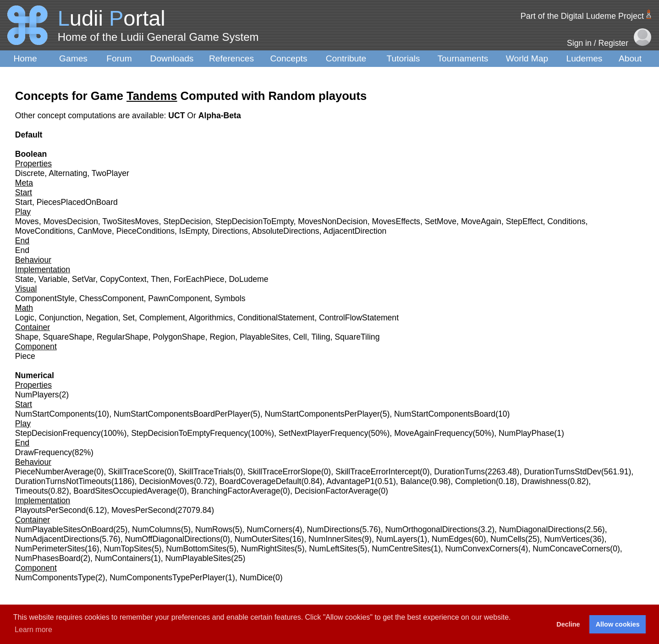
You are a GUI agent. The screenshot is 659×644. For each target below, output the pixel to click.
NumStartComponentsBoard (445, 414)
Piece (25, 356)
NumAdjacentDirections (57, 539)
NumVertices (567, 539)
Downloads (172, 58)
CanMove (95, 231)
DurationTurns (459, 472)
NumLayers (397, 539)
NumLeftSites (333, 549)
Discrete (30, 173)
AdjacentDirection (355, 231)
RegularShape (123, 337)
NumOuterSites (262, 539)
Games (73, 58)
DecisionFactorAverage (337, 491)
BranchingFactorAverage (236, 491)
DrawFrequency (44, 452)
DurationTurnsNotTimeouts (63, 481)
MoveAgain (481, 221)
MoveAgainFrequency (433, 433)
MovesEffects (396, 221)
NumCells (508, 539)
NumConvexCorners (482, 549)
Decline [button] (568, 624)
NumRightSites (268, 549)
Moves (27, 221)
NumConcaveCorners (571, 549)
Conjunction (60, 318)
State (25, 279)
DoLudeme (248, 279)
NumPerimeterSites (50, 549)
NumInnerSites (335, 539)
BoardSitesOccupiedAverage (125, 491)
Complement (162, 318)
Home (25, 58)
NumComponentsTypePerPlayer (167, 578)
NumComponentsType (55, 578)
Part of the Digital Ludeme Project (582, 16)
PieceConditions (146, 231)
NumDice (256, 578)
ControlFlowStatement (359, 318)
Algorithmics (211, 318)
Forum (119, 58)
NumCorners (269, 529)
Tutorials (404, 58)
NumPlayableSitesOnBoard (64, 529)
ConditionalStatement (276, 318)
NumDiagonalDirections (541, 529)
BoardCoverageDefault (260, 481)
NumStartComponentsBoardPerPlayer (182, 414)
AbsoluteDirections (286, 231)
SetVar (84, 279)
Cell (300, 337)
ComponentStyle (45, 298)
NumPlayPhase (526, 433)
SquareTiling (357, 337)
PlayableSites (264, 337)
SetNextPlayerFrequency (324, 433)
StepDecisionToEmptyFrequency (189, 433)
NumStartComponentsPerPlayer (322, 414)
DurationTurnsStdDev (563, 472)
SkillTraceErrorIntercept (378, 472)
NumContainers (123, 558)
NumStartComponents (55, 414)
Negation (102, 318)
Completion (475, 481)
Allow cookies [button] (618, 624)
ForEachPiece (199, 279)
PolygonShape (179, 337)
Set (129, 318)
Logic (25, 318)
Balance (415, 481)
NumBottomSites (196, 549)
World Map (527, 58)
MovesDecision (70, 221)
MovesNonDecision (333, 221)
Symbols (230, 298)
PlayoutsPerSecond (51, 510)
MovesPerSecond (143, 510)
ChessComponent (112, 298)
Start (24, 202)
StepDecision (187, 221)
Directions (230, 231)
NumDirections (333, 529)
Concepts (288, 58)
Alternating (68, 173)
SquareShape (67, 337)
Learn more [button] (33, 630)
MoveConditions (44, 231)
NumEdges (452, 539)
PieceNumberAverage (55, 472)
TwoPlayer (110, 173)
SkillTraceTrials (206, 472)
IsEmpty (193, 231)
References (231, 58)
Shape (27, 337)
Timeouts (32, 491)
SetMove (441, 221)
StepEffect (524, 221)
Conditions (566, 221)
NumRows (214, 529)
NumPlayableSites (198, 558)
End (22, 250)
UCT (178, 116)
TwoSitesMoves (130, 221)
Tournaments (463, 58)
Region (222, 337)
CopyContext (123, 279)
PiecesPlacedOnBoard (77, 202)
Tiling (321, 337)
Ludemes (585, 58)
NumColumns (157, 529)
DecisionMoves (166, 481)
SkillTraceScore (136, 472)
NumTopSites (128, 549)
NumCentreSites (401, 549)
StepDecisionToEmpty (255, 221)
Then (160, 279)
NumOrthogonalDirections (432, 529)
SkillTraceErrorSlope (284, 472)
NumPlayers (37, 395)
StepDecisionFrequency (58, 433)
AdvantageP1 (351, 481)
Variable (53, 279)
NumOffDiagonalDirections (172, 539)
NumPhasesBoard (48, 558)
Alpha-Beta (220, 116)
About (630, 58)
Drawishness (545, 481)
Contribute (346, 58)
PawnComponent (179, 298)
